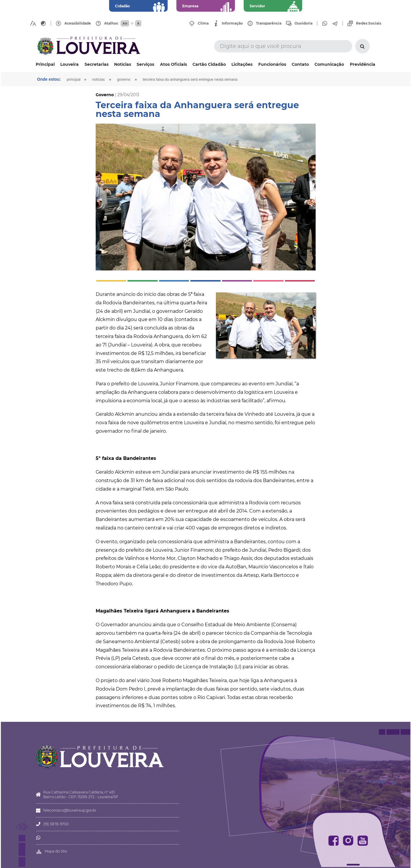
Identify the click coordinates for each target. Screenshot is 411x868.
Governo (124, 80)
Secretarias (97, 64)
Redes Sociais (369, 23)
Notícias (123, 64)
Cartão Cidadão (209, 64)
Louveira (69, 64)
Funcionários (272, 64)
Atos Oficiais (173, 64)
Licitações (242, 64)
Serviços (145, 64)
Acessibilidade (78, 23)
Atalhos (111, 23)
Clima (203, 23)
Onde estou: (49, 79)
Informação (232, 23)
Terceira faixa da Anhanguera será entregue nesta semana (190, 80)
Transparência (269, 23)
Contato (300, 64)
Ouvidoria (303, 23)
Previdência (363, 64)
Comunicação (329, 64)
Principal (45, 64)
